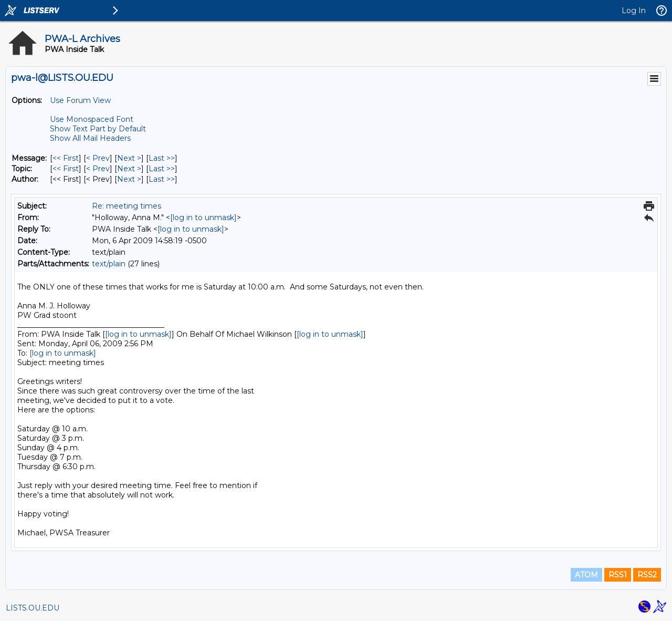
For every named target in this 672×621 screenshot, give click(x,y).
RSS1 (618, 575)
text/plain (109, 264)
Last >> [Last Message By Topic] (162, 169)
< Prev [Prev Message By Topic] (98, 169)
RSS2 (647, 575)
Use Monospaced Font (92, 119)
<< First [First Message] (66, 158)
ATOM (586, 575)
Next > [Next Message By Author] (129, 179)
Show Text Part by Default (98, 129)
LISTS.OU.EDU (33, 608)
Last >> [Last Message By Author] (162, 179)
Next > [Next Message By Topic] (129, 169)
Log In (634, 11)
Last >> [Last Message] (162, 158)
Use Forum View (80, 100)
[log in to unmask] (203, 218)
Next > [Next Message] (129, 158)
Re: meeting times (127, 206)
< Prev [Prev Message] (98, 158)
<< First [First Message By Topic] (66, 169)
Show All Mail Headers (90, 138)
